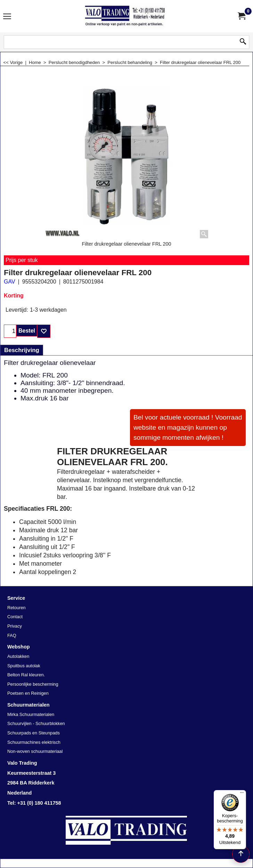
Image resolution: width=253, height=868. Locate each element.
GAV (10, 282)
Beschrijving (22, 350)
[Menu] (242, 794)
